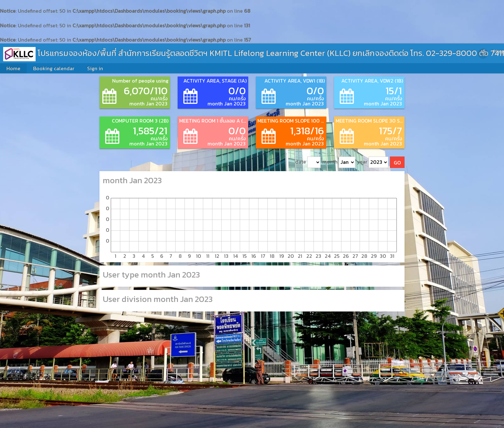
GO (397, 163)
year (373, 162)
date (308, 162)
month (339, 162)
